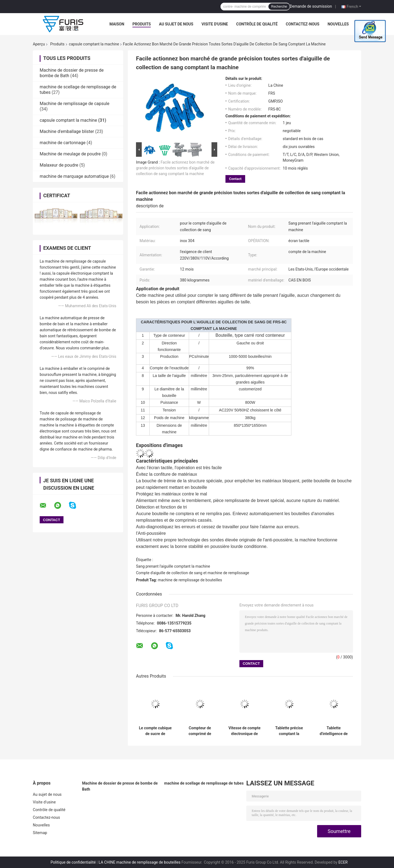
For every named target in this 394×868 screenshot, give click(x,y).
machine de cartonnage (63, 143)
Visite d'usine (215, 24)
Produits (142, 24)
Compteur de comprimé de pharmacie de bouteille (200, 731)
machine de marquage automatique (74, 176)
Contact (235, 179)
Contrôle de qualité (257, 24)
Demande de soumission (311, 6)
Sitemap (40, 833)
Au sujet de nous (176, 24)
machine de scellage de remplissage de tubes (204, 783)
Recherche (279, 7)
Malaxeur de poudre (59, 165)
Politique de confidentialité (73, 862)
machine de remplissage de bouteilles (190, 580)
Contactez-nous (303, 24)
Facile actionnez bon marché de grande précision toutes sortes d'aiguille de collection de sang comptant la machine (175, 168)
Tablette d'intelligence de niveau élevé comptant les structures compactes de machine (334, 731)
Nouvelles (338, 24)
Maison (117, 24)
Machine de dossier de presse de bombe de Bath (120, 786)
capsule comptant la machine (94, 44)
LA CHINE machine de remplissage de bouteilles (139, 862)
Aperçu (39, 44)
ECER (343, 862)
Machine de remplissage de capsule (75, 104)
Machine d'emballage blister (67, 131)
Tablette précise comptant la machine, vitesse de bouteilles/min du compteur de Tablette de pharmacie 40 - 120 (289, 731)
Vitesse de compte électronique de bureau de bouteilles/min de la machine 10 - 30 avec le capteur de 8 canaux (244, 731)
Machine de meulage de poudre (70, 154)
